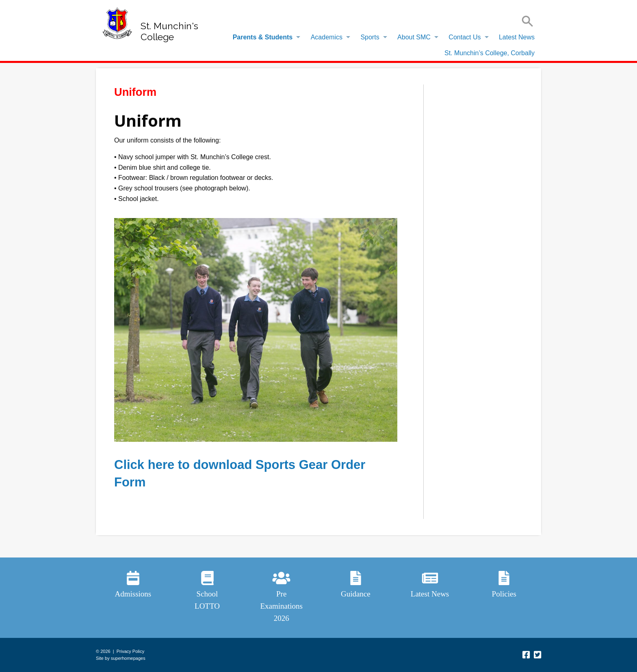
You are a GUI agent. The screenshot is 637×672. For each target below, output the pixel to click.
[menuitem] (264, 37)
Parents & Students (263, 37)
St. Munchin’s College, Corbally (490, 53)
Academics (327, 37)
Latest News (517, 37)
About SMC (414, 37)
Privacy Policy (130, 651)
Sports (370, 37)
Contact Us (465, 37)
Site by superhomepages (121, 658)
